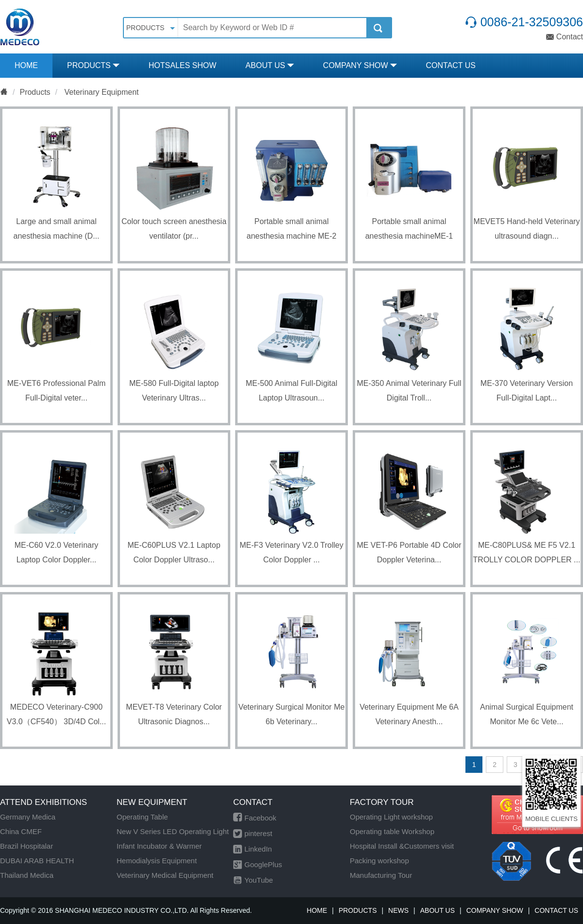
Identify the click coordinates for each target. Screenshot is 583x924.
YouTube (253, 880)
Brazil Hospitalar (26, 846)
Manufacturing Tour (381, 875)
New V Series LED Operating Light (173, 831)
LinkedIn (253, 849)
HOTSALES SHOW (183, 65)
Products (35, 92)
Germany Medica (28, 817)
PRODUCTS (93, 65)
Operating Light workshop (391, 817)
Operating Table (142, 817)
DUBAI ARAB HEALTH (37, 861)
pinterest (253, 833)
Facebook (255, 818)
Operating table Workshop (392, 831)
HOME (26, 65)
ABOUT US (270, 65)
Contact (565, 37)
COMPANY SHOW (360, 65)
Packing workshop (379, 861)
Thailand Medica (27, 875)
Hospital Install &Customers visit (402, 846)
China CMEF (21, 831)
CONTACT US (451, 65)
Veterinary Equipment (100, 92)
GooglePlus (258, 864)
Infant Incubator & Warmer (159, 846)
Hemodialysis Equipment (157, 861)
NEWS (398, 910)
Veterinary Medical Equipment (165, 875)
